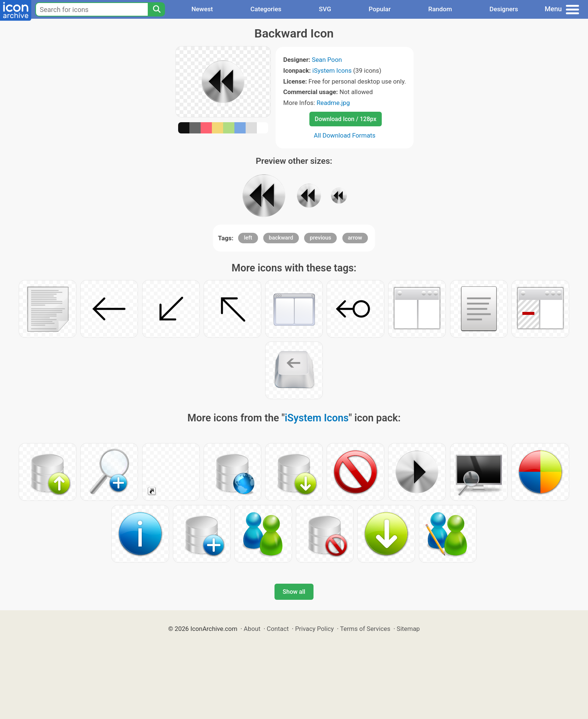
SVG (325, 9)
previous (320, 238)
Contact (278, 629)
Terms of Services (365, 629)
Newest (202, 9)
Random (440, 9)
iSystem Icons (332, 70)
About (252, 629)
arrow (355, 238)
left (248, 238)
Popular (380, 9)
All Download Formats (345, 135)
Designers (504, 9)
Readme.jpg (333, 103)
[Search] (156, 9)
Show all (294, 592)
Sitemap (408, 629)
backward (281, 238)
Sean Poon (327, 60)
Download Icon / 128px (345, 119)
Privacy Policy (314, 629)
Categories (266, 9)
